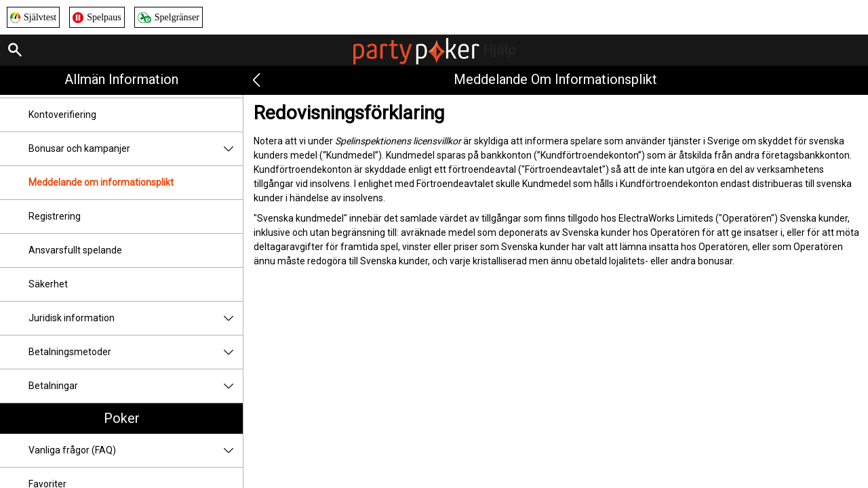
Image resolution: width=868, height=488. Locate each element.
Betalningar (136, 386)
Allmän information (121, 79)
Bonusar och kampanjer (136, 149)
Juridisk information (136, 318)
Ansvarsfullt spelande (75, 250)
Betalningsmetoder (136, 352)
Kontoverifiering (62, 115)
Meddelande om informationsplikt (101, 182)
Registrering (55, 216)
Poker (122, 418)
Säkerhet (48, 284)
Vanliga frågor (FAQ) (136, 450)
